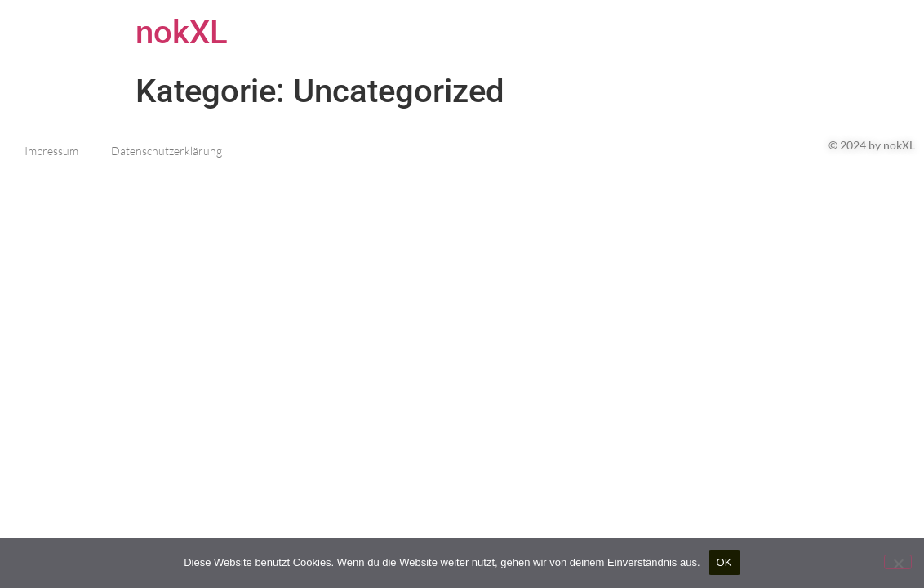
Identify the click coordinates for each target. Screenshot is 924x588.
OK (724, 562)
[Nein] (898, 562)
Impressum (51, 151)
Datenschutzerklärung (167, 151)
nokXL (182, 32)
